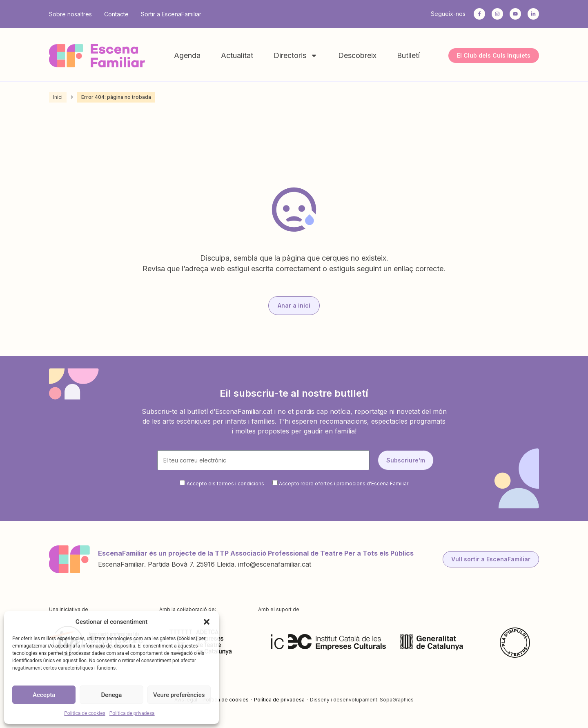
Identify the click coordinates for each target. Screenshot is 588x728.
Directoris (296, 56)
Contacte (116, 14)
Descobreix (357, 55)
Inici (58, 97)
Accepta (44, 695)
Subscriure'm (406, 460)
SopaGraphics (397, 700)
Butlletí (408, 55)
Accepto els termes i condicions (225, 483)
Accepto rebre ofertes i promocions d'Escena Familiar (344, 483)
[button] (207, 622)
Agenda (187, 55)
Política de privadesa (132, 713)
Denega (112, 695)
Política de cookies (85, 713)
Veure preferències (179, 695)
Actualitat (237, 55)
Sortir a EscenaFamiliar (171, 14)
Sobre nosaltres (70, 14)
